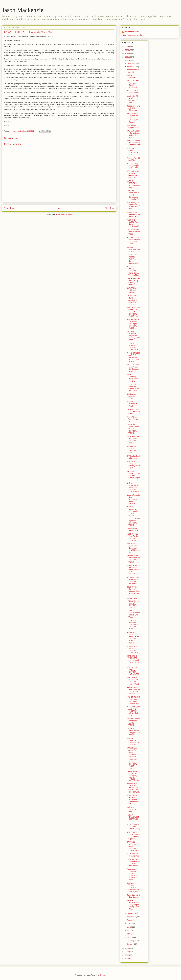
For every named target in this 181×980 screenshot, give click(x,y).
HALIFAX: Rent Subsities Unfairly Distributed (133, 84)
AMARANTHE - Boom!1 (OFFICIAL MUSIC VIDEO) (133, 764)
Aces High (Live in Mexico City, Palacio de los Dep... (133, 206)
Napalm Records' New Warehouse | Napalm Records (133, 499)
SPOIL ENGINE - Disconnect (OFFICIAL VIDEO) (133, 440)
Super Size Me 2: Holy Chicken (133, 896)
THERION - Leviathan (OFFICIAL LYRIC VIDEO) (133, 346)
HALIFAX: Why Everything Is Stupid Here (133, 166)
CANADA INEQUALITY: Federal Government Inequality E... (133, 195)
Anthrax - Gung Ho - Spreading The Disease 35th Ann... (133, 690)
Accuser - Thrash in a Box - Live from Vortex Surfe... (133, 240)
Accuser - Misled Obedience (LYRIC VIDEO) (133, 722)
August (130, 920)
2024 (127, 47)
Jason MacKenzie (132, 32)
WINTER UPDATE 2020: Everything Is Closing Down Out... (133, 905)
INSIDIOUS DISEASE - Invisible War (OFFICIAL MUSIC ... (133, 625)
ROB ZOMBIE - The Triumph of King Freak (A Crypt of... (133, 835)
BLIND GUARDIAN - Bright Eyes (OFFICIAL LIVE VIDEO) (133, 487)
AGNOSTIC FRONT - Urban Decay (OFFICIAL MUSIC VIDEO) (133, 638)
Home (60, 208)
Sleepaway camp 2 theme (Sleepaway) (133, 108)
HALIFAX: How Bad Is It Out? (133, 92)
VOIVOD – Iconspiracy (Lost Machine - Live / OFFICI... (133, 511)
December (131, 63)
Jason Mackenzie (23, 10)
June (129, 927)
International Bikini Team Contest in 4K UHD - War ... (133, 387)
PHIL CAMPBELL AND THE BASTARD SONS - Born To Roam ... (133, 357)
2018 (127, 952)
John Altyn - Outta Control (133, 126)
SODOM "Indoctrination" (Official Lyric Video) (133, 614)
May (129, 930)
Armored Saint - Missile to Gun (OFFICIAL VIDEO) (133, 559)
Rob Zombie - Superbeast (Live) (132, 396)
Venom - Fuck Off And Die (133, 159)
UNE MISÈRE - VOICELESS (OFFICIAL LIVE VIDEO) (133, 681)
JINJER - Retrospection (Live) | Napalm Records (133, 732)
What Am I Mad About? (133, 71)
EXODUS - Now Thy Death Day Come (133, 411)
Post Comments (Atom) (64, 215)
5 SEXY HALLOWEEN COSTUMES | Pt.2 (133, 818)
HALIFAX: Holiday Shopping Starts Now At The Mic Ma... (133, 271)
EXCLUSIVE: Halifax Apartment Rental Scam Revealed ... (133, 300)
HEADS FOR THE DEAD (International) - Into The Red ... (133, 660)
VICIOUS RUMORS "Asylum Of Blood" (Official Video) (133, 336)
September (131, 917)
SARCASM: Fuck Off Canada (133, 457)
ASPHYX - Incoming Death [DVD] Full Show (132, 378)
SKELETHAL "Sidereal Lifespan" (132, 290)
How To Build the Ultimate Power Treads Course (133, 143)
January (130, 944)
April (129, 934)
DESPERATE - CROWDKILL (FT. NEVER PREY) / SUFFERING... (133, 776)
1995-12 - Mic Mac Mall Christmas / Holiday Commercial (132, 259)
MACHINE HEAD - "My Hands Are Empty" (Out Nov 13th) (133, 700)
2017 (127, 955)
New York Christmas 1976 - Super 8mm (133, 151)
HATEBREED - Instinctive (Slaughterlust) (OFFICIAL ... (133, 741)
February (131, 941)
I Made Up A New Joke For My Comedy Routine (133, 282)
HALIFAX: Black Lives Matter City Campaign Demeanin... (133, 368)
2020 (127, 60)
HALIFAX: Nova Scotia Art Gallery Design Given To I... (133, 174)
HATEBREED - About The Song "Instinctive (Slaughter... (132, 752)
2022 (127, 53)
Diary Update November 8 (132, 529)
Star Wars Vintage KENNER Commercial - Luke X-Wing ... (134, 887)
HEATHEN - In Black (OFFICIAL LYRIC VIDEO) (133, 649)
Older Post (109, 208)
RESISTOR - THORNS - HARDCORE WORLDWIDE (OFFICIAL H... (133, 788)
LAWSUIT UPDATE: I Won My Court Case (133, 184)
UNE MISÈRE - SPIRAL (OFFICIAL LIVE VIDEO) (133, 671)
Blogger (103, 975)
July (129, 923)
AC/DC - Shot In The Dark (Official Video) (133, 827)
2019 (127, 948)
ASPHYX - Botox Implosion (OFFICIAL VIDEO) (133, 522)
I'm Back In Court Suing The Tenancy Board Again (133, 465)
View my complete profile (132, 35)
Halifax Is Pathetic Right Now (133, 809)
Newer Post (9, 208)
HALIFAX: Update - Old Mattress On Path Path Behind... (134, 134)
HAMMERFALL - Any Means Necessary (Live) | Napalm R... (133, 548)
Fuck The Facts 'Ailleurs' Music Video (133, 232)
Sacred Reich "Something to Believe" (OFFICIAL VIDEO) (133, 603)
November (131, 67)
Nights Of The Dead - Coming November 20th (134, 214)
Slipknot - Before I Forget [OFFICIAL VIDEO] (133, 449)
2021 (127, 57)
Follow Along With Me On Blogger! (132, 419)
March (130, 937)
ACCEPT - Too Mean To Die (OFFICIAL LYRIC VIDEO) (133, 537)
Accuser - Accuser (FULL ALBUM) (133, 249)
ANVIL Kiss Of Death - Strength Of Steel (132, 99)
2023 (127, 50)
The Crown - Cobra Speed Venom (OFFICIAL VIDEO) (133, 429)
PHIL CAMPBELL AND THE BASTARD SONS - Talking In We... (133, 711)
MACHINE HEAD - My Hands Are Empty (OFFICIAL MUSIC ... (133, 324)
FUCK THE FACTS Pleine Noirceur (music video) (133, 223)
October (130, 913)
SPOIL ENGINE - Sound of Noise (134, 855)
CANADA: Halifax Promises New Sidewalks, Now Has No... (133, 863)
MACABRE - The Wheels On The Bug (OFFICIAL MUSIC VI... (133, 312)
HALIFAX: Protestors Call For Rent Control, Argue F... (133, 476)
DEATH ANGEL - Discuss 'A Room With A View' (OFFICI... (133, 569)
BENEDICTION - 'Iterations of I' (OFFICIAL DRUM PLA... (133, 580)
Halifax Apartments (132, 76)
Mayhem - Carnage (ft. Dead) (132, 404)
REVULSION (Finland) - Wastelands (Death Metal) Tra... (133, 799)
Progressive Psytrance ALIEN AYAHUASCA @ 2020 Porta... (133, 874)
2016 (127, 959)
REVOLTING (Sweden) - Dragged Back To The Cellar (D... (133, 591)
